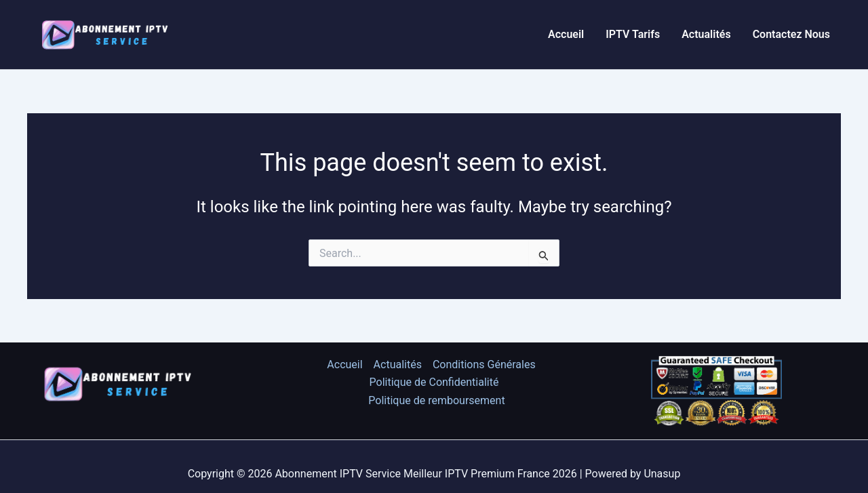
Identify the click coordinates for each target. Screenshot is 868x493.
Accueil (566, 34)
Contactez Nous (791, 34)
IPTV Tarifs (633, 34)
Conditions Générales (484, 364)
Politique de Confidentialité (434, 382)
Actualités (706, 34)
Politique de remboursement (436, 400)
